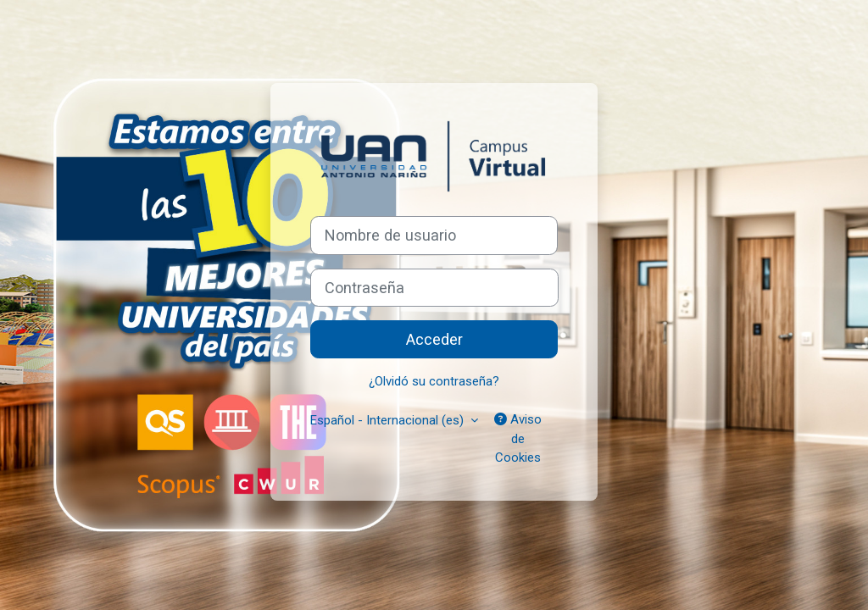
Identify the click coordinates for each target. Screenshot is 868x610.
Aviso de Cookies (518, 438)
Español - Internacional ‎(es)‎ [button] (389, 420)
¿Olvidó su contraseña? (434, 381)
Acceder (434, 339)
